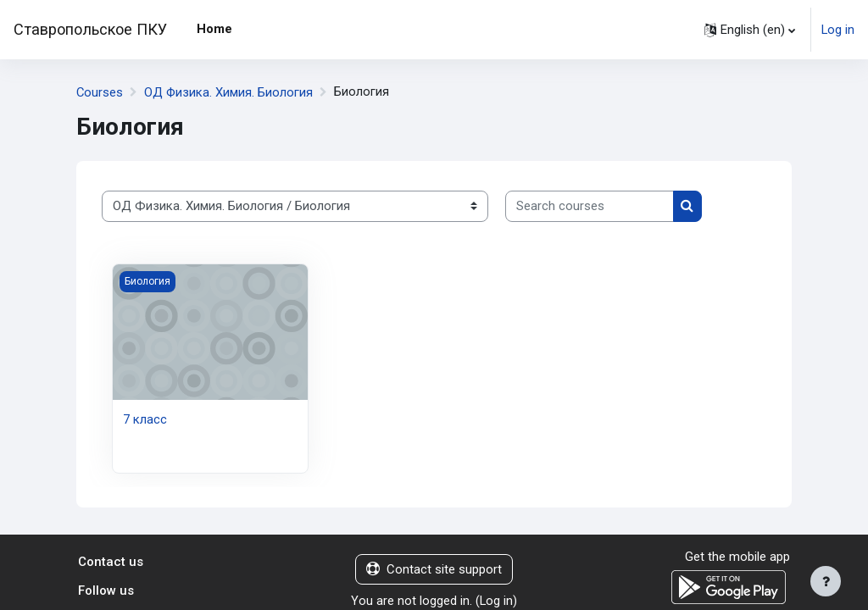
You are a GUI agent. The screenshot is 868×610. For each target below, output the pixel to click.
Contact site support (434, 569)
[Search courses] (590, 206)
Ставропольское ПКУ (90, 29)
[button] (750, 30)
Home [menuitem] (214, 29)
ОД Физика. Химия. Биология (230, 92)
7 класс (145, 419)
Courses (100, 92)
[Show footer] (826, 581)
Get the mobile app (737, 557)
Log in (838, 30)
